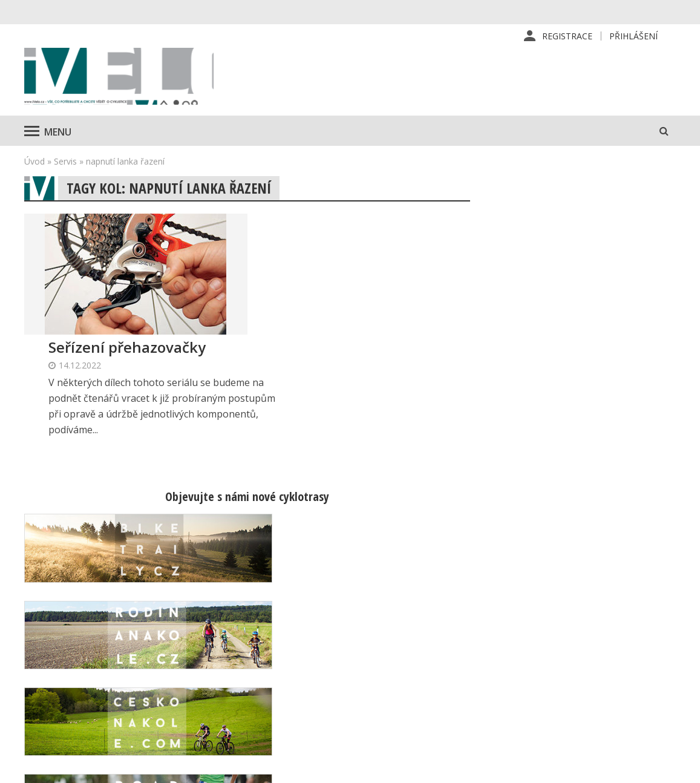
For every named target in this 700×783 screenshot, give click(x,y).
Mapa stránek (573, 663)
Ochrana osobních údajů (439, 721)
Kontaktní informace (586, 644)
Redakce (407, 624)
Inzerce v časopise (428, 663)
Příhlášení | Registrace (592, 624)
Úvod (34, 167)
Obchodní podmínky (430, 702)
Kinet (664, 767)
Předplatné (412, 644)
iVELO (127, 79)
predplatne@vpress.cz (305, 693)
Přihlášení (633, 36)
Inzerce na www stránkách (444, 683)
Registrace (567, 36)
